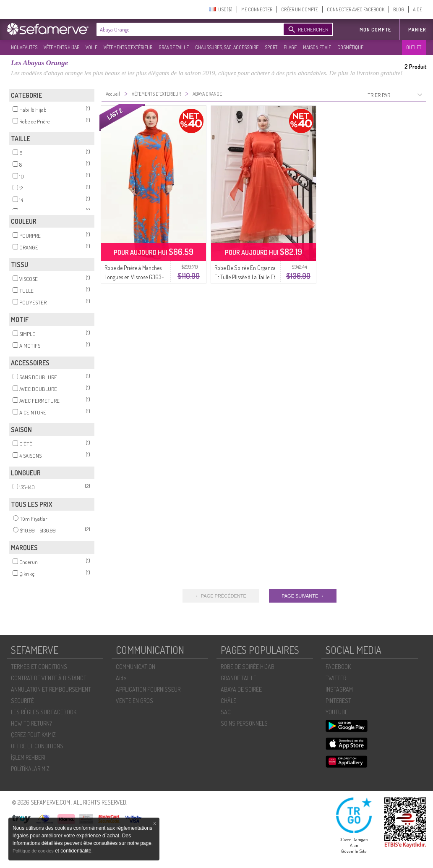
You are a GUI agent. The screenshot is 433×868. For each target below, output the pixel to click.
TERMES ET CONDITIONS (39, 667)
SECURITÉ (22, 701)
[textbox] (188, 29)
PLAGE (290, 47)
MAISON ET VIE (317, 47)
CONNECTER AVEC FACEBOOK (356, 9)
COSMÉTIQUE (350, 47)
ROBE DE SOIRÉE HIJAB (248, 667)
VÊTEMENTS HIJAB (61, 47)
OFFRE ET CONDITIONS (37, 746)
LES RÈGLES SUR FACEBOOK (44, 712)
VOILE (91, 47)
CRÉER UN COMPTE (300, 9)
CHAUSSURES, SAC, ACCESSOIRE (227, 47)
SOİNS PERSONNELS (244, 723)
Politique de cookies (34, 851)
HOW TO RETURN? (31, 723)
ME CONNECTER (257, 9)
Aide (121, 678)
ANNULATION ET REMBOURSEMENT (51, 689)
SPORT (271, 47)
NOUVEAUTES (24, 47)
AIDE (417, 9)
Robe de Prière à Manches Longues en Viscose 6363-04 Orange (134, 277)
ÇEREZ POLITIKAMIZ (33, 735)
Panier (417, 30)
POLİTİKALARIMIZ (30, 769)
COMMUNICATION (136, 667)
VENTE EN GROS (134, 701)
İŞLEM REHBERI (28, 757)
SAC (226, 712)
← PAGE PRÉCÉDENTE (221, 596)
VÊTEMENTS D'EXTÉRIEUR (128, 47)
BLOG (399, 9)
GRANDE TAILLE (174, 47)
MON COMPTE (375, 30)
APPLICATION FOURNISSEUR (148, 689)
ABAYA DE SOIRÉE (241, 689)
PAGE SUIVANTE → (303, 596)
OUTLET (414, 47)
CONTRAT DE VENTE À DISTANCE (49, 678)
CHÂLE (228, 701)
